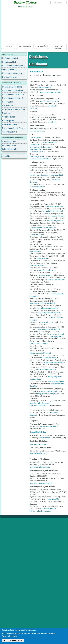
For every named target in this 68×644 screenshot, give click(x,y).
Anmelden (7, 156)
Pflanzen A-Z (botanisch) (13, 91)
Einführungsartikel (26, 46)
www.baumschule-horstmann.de (41, 147)
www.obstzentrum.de (37, 152)
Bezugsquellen (36, 72)
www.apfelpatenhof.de (56, 381)
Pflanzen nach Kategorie (13, 66)
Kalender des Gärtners (12, 73)
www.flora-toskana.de (47, 270)
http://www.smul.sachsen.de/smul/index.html (46, 175)
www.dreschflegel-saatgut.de (40, 403)
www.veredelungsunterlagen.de (41, 483)
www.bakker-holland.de (56, 216)
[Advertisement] (34, 26)
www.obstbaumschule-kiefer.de (49, 313)
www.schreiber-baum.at (49, 358)
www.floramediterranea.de (49, 101)
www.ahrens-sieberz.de (54, 206)
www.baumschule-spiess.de (46, 370)
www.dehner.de (35, 251)
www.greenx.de (44, 438)
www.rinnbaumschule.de (39, 343)
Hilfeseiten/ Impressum (59, 47)
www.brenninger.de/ (37, 235)
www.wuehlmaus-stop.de (49, 426)
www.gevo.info (43, 258)
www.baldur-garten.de (55, 221)
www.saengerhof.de (37, 156)
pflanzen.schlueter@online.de (41, 353)
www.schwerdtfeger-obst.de (54, 362)
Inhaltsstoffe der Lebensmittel (9, 146)
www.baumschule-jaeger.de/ (48, 308)
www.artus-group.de (45, 275)
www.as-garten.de (36, 138)
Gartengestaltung (10, 69)
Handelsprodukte (10, 124)
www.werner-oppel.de (56, 334)
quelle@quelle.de (57, 336)
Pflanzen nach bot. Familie (14, 128)
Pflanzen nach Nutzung (12, 94)
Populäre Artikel (9, 62)
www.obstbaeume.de (37, 131)
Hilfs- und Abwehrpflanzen (13, 109)
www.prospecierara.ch (49, 391)
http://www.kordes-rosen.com (40, 511)
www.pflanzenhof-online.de (53, 211)
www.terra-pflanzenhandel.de (40, 159)
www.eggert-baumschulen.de (50, 92)
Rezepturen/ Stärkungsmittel (9, 106)
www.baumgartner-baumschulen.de (43, 228)
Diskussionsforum (42, 46)
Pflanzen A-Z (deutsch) (12, 87)
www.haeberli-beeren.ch (56, 280)
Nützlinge (6, 113)
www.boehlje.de (45, 87)
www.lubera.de (35, 149)
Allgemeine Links (10, 132)
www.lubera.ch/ (47, 322)
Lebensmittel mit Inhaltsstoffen (9, 149)
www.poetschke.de (54, 499)
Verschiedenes (9, 117)
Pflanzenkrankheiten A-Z (13, 98)
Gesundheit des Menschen (9, 142)
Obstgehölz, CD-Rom (38, 432)
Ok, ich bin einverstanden (13, 640)
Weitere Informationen (10, 636)
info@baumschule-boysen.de (48, 394)
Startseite (9, 46)
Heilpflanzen (8, 102)
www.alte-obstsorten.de (38, 406)
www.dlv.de (52, 122)
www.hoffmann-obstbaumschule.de (43, 303)
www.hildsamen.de (49, 509)
